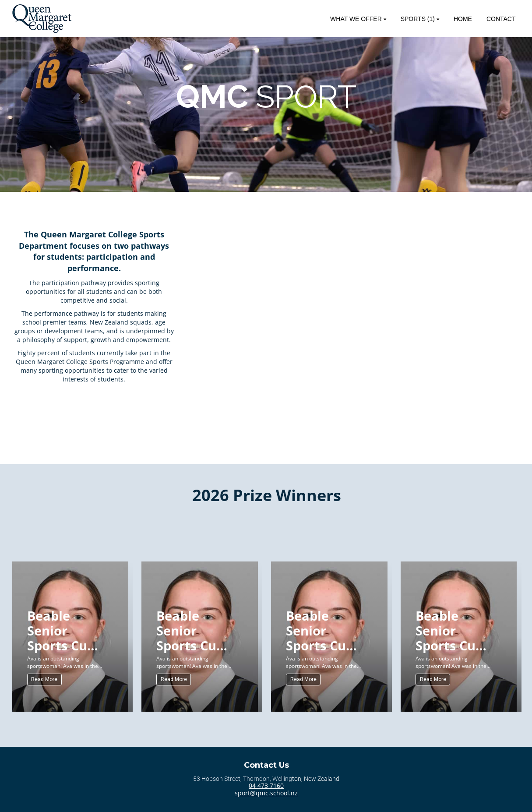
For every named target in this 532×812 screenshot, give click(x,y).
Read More (44, 679)
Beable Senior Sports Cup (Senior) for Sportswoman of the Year (67, 630)
